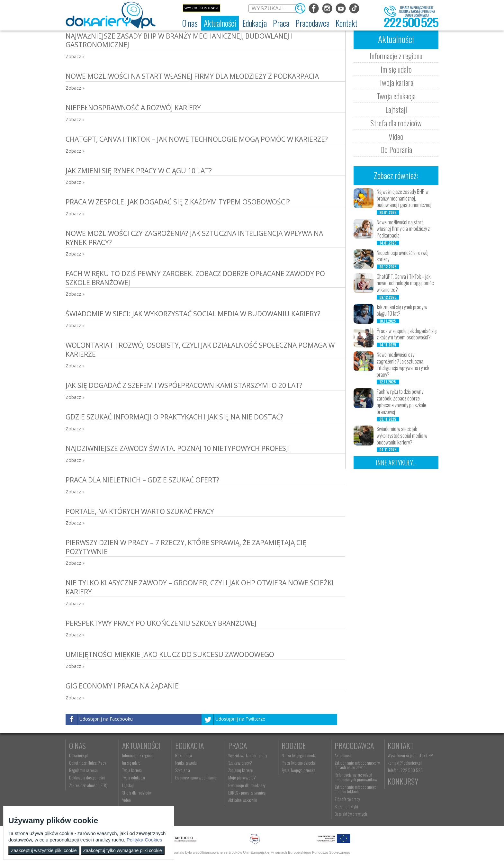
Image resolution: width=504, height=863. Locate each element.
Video (396, 136)
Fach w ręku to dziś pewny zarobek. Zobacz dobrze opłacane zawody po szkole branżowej (195, 278)
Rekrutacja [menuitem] (184, 755)
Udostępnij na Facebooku (106, 719)
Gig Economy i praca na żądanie (122, 686)
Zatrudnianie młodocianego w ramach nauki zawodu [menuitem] (357, 765)
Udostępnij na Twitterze (240, 719)
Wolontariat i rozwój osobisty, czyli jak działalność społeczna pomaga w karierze (200, 350)
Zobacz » (75, 56)
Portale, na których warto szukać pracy (140, 511)
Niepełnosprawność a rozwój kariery (133, 108)
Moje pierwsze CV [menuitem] (242, 778)
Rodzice (294, 745)
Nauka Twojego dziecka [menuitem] (299, 755)
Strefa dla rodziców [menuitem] (137, 793)
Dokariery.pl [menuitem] (78, 755)
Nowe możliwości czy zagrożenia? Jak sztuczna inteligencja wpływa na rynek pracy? (194, 238)
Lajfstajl (396, 109)
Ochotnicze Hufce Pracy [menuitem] (88, 763)
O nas (77, 745)
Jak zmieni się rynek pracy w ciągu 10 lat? (139, 171)
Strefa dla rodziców (396, 123)
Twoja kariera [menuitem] (132, 770)
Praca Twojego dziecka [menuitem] (299, 763)
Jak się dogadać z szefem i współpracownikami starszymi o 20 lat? (184, 385)
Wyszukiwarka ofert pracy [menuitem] (248, 755)
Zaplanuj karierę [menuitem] (240, 770)
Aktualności (141, 745)
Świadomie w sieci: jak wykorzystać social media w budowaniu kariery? (193, 314)
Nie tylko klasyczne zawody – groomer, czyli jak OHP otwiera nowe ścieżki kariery (200, 587)
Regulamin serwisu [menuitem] (83, 770)
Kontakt (401, 745)
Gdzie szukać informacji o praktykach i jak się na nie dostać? (174, 417)
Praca (238, 745)
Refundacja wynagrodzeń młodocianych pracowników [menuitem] (356, 777)
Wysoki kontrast (202, 8)
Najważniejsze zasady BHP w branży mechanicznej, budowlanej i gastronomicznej (179, 40)
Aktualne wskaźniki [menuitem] (243, 800)
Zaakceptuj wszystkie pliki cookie (44, 850)
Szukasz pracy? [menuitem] (240, 763)
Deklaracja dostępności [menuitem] (87, 778)
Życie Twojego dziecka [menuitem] (298, 770)
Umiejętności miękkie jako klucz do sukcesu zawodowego (170, 654)
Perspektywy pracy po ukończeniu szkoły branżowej (161, 623)
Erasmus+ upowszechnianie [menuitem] (196, 778)
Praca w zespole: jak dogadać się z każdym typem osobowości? (178, 202)
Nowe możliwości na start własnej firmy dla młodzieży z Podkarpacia (192, 76)
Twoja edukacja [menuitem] (134, 778)
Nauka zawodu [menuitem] (186, 763)
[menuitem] (190, 23)
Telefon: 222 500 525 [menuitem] (405, 770)
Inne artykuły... (396, 463)
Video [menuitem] (126, 800)
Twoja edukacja (396, 96)
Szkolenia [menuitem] (183, 770)
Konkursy (403, 781)
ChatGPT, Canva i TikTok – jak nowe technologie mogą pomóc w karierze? (197, 139)
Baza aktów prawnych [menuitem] (351, 814)
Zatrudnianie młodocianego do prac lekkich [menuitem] (355, 789)
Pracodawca (354, 745)
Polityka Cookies (144, 840)
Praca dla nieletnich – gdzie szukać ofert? (142, 480)
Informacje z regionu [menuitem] (138, 755)
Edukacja (189, 745)
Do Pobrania (396, 149)
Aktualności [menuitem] (344, 755)
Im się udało (396, 69)
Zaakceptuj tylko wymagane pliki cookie (123, 850)
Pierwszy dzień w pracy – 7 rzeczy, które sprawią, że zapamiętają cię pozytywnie (186, 547)
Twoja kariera (396, 82)
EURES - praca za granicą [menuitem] (247, 793)
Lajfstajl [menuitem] (128, 785)
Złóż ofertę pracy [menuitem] (347, 799)
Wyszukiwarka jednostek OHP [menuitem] (410, 755)
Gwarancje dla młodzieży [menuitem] (247, 785)
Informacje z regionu (396, 56)
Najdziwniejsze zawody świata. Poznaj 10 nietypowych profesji (178, 448)
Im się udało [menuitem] (131, 763)
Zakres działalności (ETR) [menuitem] (88, 785)
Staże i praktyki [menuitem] (346, 806)
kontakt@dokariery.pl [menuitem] (405, 763)
